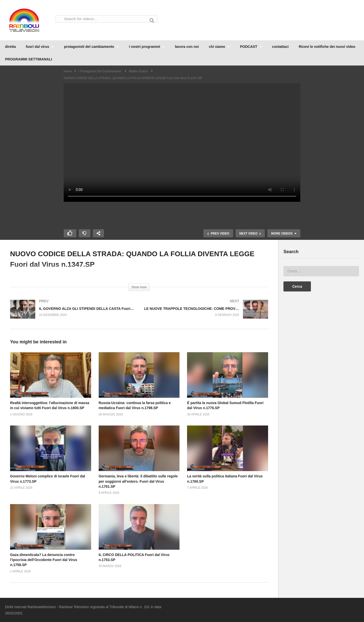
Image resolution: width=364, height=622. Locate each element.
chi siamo (219, 47)
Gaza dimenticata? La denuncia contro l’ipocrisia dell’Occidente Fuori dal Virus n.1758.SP (44, 560)
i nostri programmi (147, 47)
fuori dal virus (40, 47)
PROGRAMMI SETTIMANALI (29, 59)
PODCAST (251, 47)
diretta (10, 47)
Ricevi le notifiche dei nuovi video (327, 47)
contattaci (280, 47)
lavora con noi (187, 47)
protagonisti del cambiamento (91, 47)
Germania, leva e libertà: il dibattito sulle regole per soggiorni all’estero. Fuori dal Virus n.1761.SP (138, 481)
